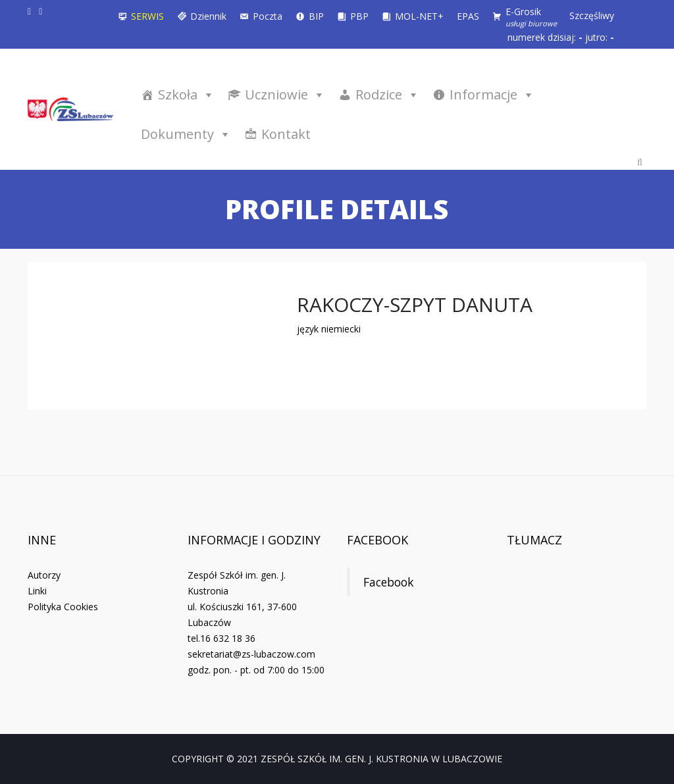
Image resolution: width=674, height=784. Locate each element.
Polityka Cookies (63, 607)
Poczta (268, 16)
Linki (37, 591)
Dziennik (208, 16)
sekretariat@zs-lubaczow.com (251, 654)
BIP (316, 16)
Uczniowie (285, 94)
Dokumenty (186, 134)
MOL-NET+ (419, 16)
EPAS (468, 16)
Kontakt (286, 134)
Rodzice (387, 94)
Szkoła (186, 94)
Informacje (492, 94)
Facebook (377, 540)
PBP (359, 16)
